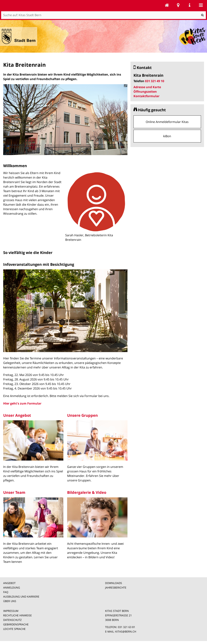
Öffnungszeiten (145, 92)
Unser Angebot (17, 415)
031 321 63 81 (127, 627)
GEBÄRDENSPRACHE (16, 624)
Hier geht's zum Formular (22, 403)
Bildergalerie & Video (87, 492)
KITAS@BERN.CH (126, 631)
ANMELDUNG (12, 588)
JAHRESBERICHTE (116, 588)
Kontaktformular (146, 96)
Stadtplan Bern (178, 5)
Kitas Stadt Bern (167, 5)
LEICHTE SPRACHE (14, 629)
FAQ (6, 592)
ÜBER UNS (10, 601)
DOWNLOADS (114, 583)
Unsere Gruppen (82, 415)
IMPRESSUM (11, 611)
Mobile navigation (201, 5)
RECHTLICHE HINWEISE (17, 615)
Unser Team (14, 492)
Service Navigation (190, 5)
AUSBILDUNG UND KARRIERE (21, 597)
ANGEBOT (9, 583)
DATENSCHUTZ (12, 620)
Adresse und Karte (147, 87)
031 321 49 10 (155, 81)
